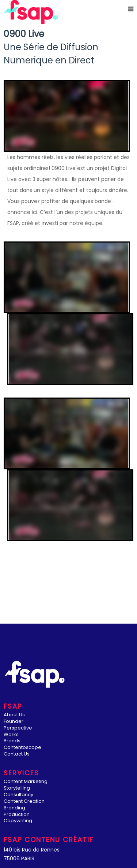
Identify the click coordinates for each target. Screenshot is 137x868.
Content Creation (24, 801)
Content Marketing (26, 782)
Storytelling (17, 788)
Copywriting (18, 821)
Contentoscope (22, 748)
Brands (12, 741)
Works (11, 735)
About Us (14, 715)
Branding (14, 808)
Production (17, 815)
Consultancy (18, 795)
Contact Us (17, 754)
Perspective (18, 728)
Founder (14, 722)
